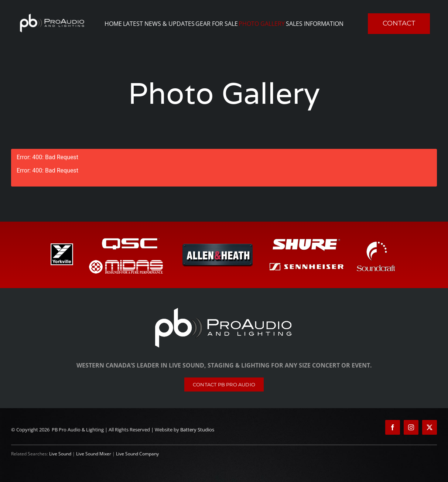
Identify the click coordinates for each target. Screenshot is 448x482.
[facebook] (393, 427)
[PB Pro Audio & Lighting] (224, 308)
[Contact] (224, 384)
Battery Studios (197, 430)
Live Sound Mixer (94, 454)
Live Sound (60, 454)
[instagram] (411, 427)
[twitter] (430, 427)
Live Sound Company (137, 454)
